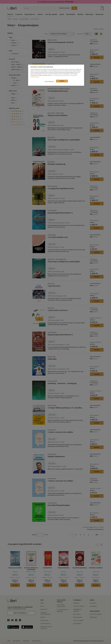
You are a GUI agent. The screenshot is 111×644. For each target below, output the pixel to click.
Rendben (62, 81)
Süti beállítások (49, 81)
